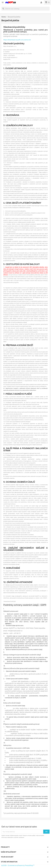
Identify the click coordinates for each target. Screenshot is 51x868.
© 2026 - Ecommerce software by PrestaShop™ (18, 865)
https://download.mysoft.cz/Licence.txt (17, 40)
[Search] (25, 9)
